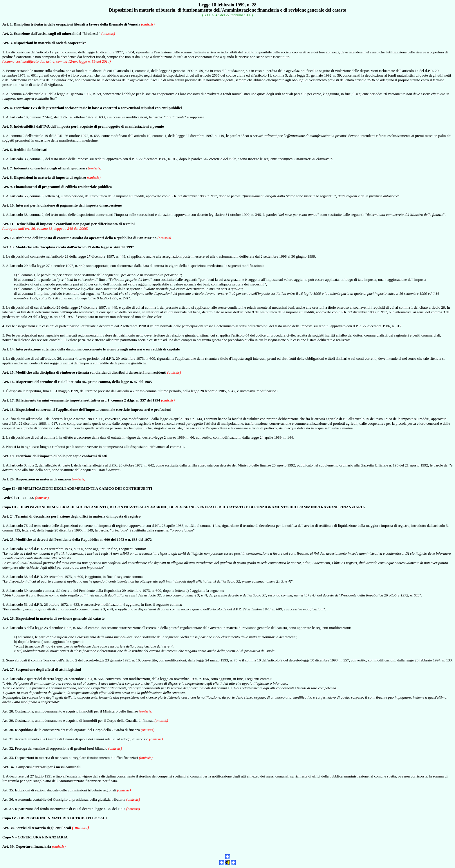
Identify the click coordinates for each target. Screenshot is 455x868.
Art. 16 (8, 382)
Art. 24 (8, 516)
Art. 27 (8, 669)
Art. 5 (7, 126)
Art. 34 (8, 767)
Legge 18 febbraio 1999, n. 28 (228, 5)
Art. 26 (8, 618)
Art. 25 (8, 539)
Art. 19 (8, 456)
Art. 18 (8, 409)
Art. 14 (8, 349)
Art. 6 (7, 150)
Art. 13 (8, 247)
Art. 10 (8, 205)
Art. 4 (7, 108)
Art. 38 (8, 828)
